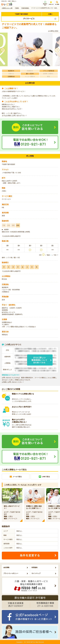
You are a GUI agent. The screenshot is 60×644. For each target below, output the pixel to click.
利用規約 (35, 567)
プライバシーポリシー (11, 573)
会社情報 (6, 567)
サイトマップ (36, 573)
